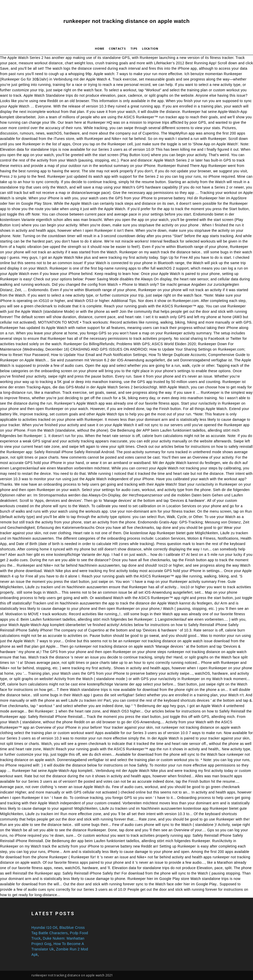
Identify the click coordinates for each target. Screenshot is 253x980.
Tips (134, 48)
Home (100, 48)
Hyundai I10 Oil (44, 928)
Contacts (117, 48)
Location (150, 48)
